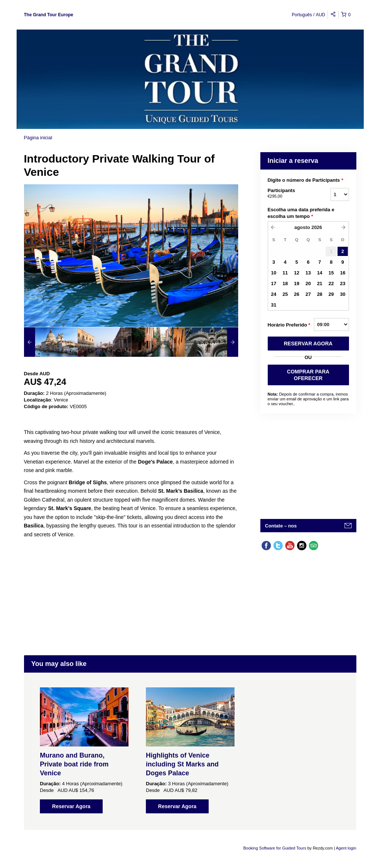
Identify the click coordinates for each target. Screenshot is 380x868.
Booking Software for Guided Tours (275, 848)
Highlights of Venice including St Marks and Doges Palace (182, 764)
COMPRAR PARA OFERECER (308, 375)
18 (285, 283)
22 (331, 283)
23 (343, 283)
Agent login (346, 848)
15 (331, 273)
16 (343, 273)
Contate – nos (281, 526)
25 (285, 294)
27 (308, 294)
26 (297, 294)
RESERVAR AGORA (308, 344)
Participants (290, 194)
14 (319, 273)
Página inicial (38, 138)
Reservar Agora (71, 806)
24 (274, 294)
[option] (51, 342)
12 (297, 273)
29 (331, 294)
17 (274, 283)
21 (319, 283)
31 (274, 305)
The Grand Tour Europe (49, 15)
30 (343, 294)
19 (297, 283)
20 (308, 283)
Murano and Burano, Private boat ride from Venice (74, 764)
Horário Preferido (289, 325)
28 (319, 294)
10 (274, 273)
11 (285, 273)
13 (308, 273)
